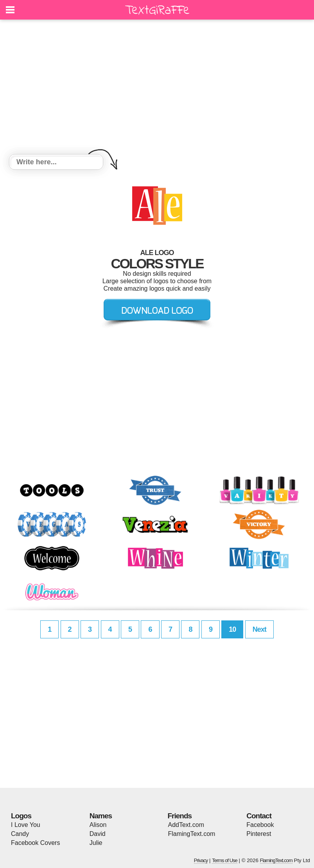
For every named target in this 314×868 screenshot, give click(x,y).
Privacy (201, 860)
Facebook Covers (35, 843)
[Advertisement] (157, 88)
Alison (98, 825)
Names (101, 816)
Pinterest (259, 834)
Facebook (260, 825)
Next (259, 629)
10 (232, 629)
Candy (20, 834)
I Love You (26, 825)
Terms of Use (225, 860)
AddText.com (186, 825)
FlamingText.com (192, 834)
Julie (96, 843)
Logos (21, 816)
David (98, 834)
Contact (259, 816)
